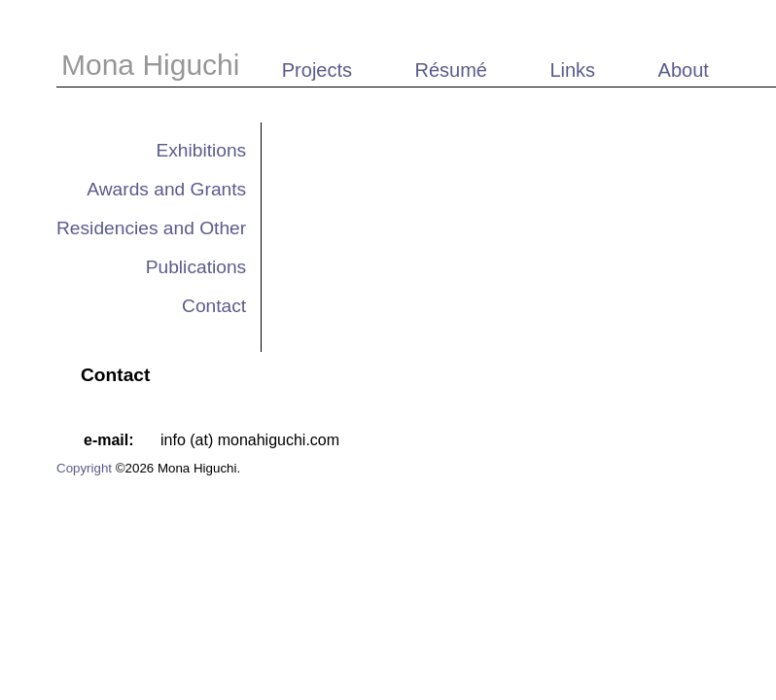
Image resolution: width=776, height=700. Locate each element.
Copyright (84, 468)
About (684, 70)
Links (572, 70)
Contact (214, 306)
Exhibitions (201, 150)
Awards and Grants (166, 189)
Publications (196, 267)
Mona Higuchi (155, 65)
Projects (317, 70)
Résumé (450, 70)
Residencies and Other (151, 228)
